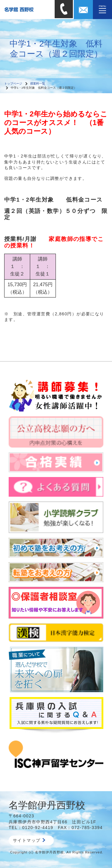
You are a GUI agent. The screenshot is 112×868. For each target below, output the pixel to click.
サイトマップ (29, 840)
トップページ (13, 84)
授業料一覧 (38, 84)
